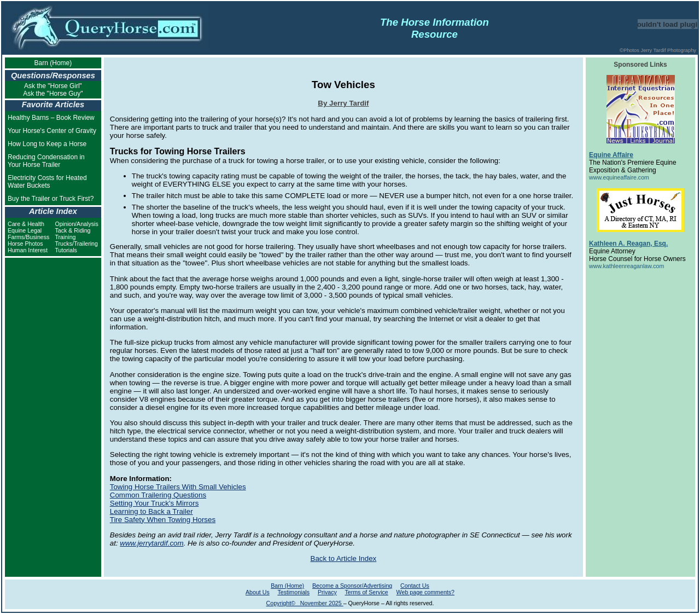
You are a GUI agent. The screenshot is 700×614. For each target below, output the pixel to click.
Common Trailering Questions (158, 495)
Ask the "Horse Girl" (53, 86)
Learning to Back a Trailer (151, 511)
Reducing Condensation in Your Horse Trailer (46, 161)
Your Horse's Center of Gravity (52, 131)
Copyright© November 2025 (305, 603)
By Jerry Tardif (343, 103)
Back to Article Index (344, 558)
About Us (258, 592)
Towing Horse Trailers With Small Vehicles (178, 487)
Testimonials (293, 592)
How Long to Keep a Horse (47, 144)
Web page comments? (425, 592)
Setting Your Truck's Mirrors (154, 503)
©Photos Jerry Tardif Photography (658, 50)
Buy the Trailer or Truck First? (51, 199)
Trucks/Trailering (76, 244)
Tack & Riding (72, 230)
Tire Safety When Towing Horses (163, 520)
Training (65, 237)
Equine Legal (25, 230)
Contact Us (415, 586)
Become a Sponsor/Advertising (352, 586)
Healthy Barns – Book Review (51, 118)
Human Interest (28, 250)
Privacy (327, 592)
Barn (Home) (53, 63)
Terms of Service (366, 592)
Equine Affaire (611, 155)
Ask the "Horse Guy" (53, 94)
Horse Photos (25, 244)
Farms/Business (28, 237)
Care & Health (26, 224)
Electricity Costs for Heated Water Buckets (47, 182)
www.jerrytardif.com (151, 543)
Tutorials (66, 250)
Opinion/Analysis (76, 224)
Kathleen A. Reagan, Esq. (628, 244)
